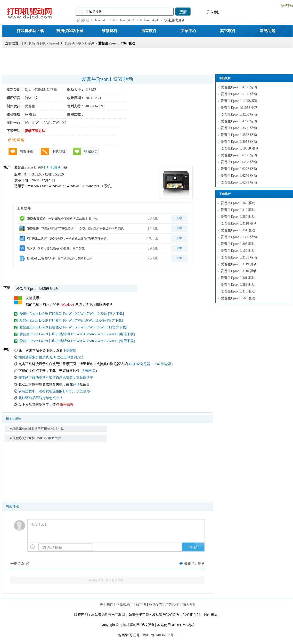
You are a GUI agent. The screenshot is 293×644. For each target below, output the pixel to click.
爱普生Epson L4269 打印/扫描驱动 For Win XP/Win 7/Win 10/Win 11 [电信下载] (77, 334)
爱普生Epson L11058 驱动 (240, 101)
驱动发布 (156, 604)
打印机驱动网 (130, 625)
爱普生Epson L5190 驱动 (239, 94)
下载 (179, 218)
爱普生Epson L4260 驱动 (239, 121)
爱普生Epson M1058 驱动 (239, 108)
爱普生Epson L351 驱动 (238, 230)
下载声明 (139, 604)
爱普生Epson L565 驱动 (238, 298)
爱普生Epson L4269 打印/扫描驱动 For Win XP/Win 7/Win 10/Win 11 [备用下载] (77, 341)
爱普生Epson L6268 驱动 (239, 162)
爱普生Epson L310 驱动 (238, 210)
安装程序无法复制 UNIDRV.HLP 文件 (35, 438)
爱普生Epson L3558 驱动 (239, 135)
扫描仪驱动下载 (70, 30)
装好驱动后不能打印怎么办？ (41, 398)
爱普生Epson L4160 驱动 (239, 87)
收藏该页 (91, 151)
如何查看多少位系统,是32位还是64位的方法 (51, 357)
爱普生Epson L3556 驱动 (239, 128)
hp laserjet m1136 (103, 20)
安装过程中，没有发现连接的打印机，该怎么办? (55, 391)
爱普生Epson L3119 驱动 (239, 264)
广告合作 (172, 604)
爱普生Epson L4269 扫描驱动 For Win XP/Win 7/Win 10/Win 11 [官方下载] (73, 327)
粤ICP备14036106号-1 (160, 635)
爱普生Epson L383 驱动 (238, 285)
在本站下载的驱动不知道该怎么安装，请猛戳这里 (56, 378)
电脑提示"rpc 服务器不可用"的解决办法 (37, 429)
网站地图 (188, 604)
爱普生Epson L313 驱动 (238, 291)
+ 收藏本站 (286, 5)
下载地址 (59, 151)
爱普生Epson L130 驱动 (238, 251)
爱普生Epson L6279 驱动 (239, 182)
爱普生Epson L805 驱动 (238, 244)
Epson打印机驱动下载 (65, 43)
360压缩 (89, 371)
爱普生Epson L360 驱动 (238, 203)
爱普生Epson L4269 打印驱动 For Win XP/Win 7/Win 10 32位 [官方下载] (72, 314)
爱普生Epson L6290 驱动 (239, 155)
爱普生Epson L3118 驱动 (239, 223)
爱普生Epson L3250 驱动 (239, 114)
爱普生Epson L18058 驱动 (240, 148)
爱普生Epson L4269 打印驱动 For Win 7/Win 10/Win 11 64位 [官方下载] (71, 321)
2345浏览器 (163, 364)
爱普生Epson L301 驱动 (238, 278)
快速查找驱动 (174, 20)
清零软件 (149, 30)
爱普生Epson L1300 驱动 (239, 237)
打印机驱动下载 (30, 30)
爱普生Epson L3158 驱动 (239, 257)
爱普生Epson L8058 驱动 (239, 142)
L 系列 (90, 43)
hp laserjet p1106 (128, 20)
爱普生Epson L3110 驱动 (239, 271)
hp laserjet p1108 (152, 20)
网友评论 (26, 151)
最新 (187, 564)
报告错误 (67, 405)
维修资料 (109, 30)
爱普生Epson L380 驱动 (238, 217)
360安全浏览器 (139, 364)
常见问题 (268, 30)
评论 (76, 384)
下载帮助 (70, 350)
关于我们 (106, 604)
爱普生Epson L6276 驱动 (239, 176)
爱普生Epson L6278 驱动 (239, 169)
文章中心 (188, 30)
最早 (201, 564)
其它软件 (228, 30)
